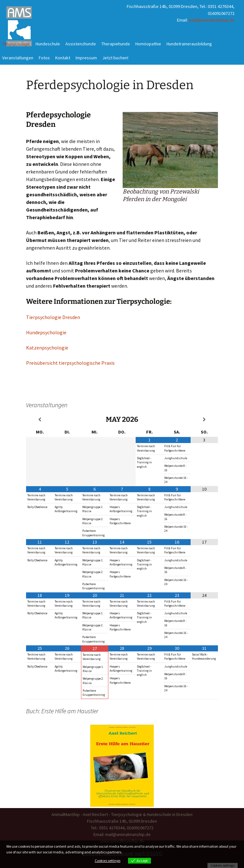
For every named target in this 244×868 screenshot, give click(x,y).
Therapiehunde (116, 44)
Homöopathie (148, 44)
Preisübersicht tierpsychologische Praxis (70, 363)
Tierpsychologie (16, 44)
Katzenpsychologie (47, 348)
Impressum (86, 58)
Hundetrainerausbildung (189, 44)
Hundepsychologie (46, 332)
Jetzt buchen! (115, 58)
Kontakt (63, 58)
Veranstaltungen (18, 58)
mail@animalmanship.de (212, 20)
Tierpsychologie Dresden (53, 317)
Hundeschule (48, 44)
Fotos (44, 58)
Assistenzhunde (81, 44)
